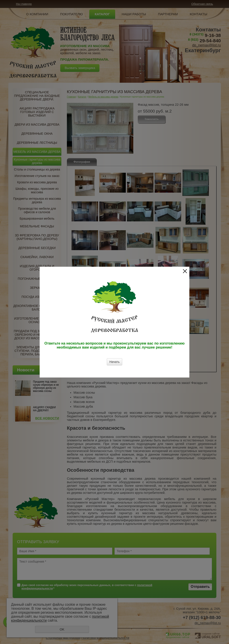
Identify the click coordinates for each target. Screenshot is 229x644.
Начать (114, 362)
